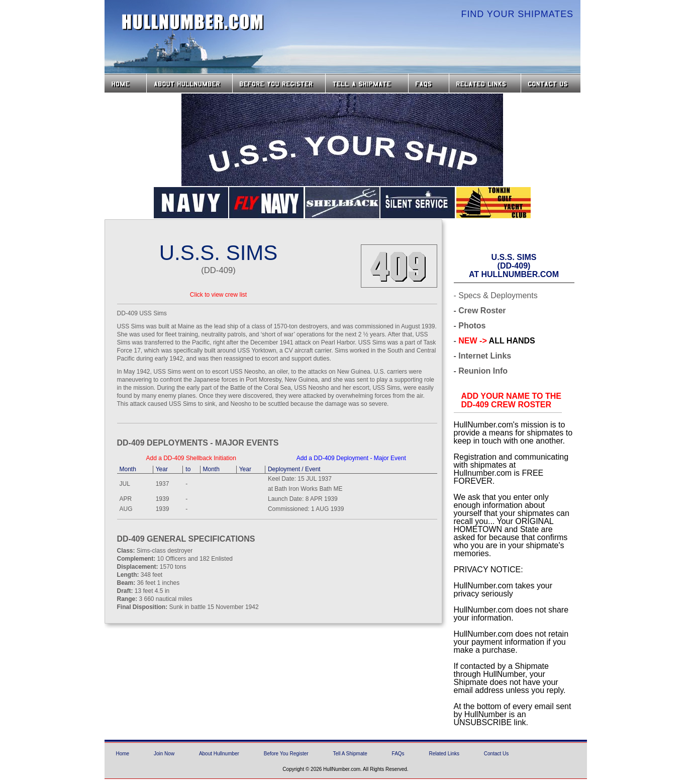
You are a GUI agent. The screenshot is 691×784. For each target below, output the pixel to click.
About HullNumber (189, 83)
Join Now (164, 754)
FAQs (429, 83)
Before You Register (286, 754)
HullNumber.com (193, 22)
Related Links (485, 83)
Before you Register (279, 83)
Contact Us (552, 83)
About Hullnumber (219, 754)
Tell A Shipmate (350, 754)
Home (125, 83)
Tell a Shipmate (367, 83)
